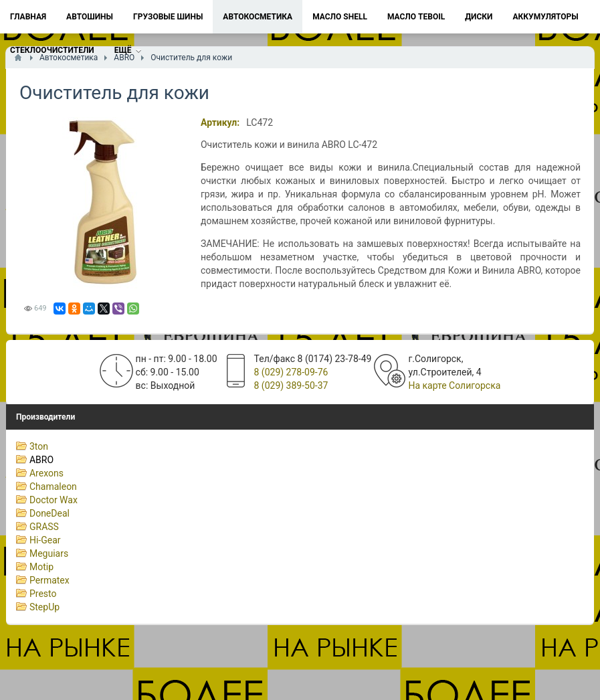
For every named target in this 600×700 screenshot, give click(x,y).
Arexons (46, 473)
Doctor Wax (54, 500)
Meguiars (49, 553)
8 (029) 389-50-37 (291, 385)
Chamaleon (53, 487)
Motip (41, 567)
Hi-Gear (45, 540)
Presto (43, 594)
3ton (39, 446)
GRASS (44, 527)
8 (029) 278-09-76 (291, 372)
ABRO (41, 460)
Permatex (49, 580)
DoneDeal (49, 513)
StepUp (44, 607)
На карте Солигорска (454, 385)
